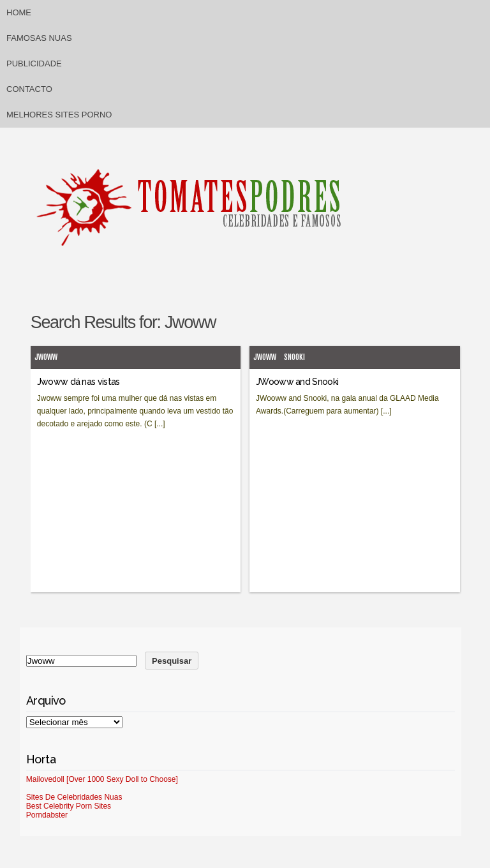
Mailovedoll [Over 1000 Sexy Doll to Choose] (102, 779)
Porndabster (47, 815)
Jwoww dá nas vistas (78, 382)
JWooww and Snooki (297, 382)
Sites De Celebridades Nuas (74, 797)
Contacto (29, 89)
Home (19, 12)
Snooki (294, 357)
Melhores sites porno (59, 115)
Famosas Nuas (39, 38)
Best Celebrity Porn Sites (69, 806)
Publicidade (34, 64)
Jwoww (46, 357)
